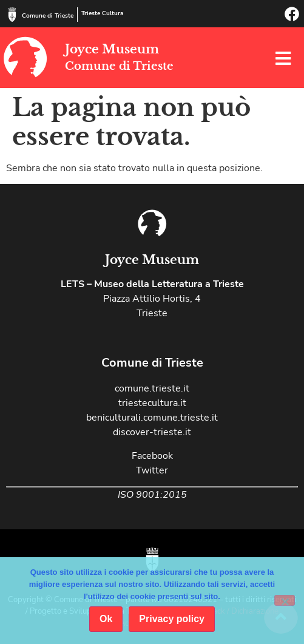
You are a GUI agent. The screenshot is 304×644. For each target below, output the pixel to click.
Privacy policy (172, 619)
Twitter (152, 470)
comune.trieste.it (152, 388)
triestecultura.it (152, 403)
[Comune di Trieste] (12, 15)
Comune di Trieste (48, 16)
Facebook (152, 456)
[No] (285, 600)
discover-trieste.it (152, 432)
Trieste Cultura (102, 13)
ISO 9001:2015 (152, 495)
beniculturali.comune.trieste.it (152, 418)
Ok (106, 619)
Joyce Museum (112, 49)
